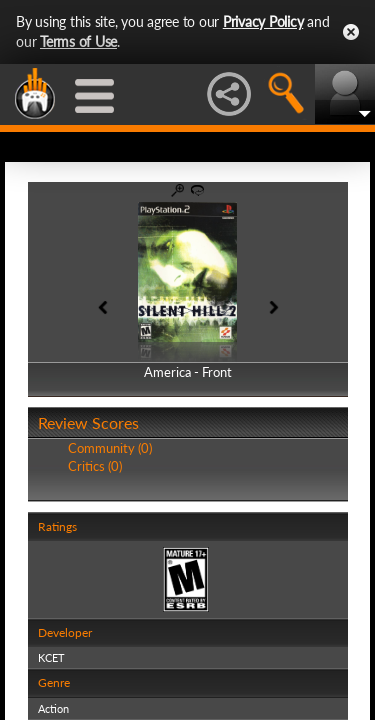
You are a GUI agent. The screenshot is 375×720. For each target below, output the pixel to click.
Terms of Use (78, 41)
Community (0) (110, 448)
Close (351, 32)
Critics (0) (95, 466)
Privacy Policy (263, 21)
